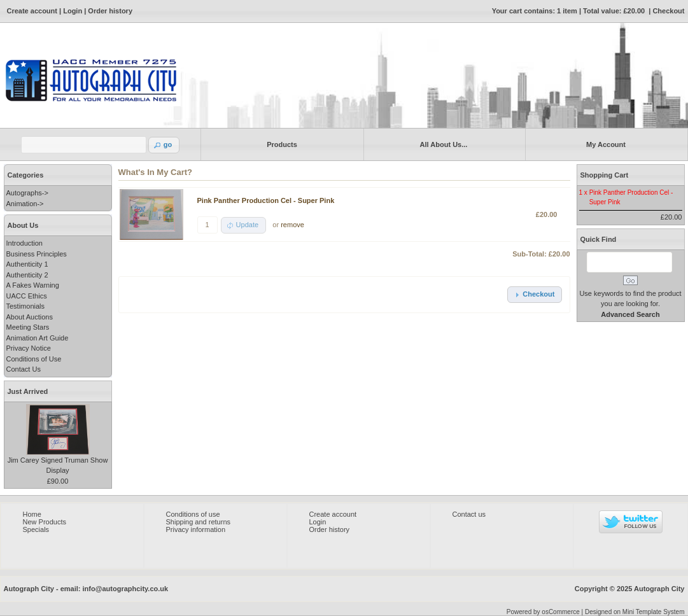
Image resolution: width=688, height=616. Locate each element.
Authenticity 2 (27, 275)
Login (73, 11)
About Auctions (30, 317)
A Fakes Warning (33, 285)
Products (280, 144)
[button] (164, 145)
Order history (110, 11)
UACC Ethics (27, 296)
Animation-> (25, 204)
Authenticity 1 (27, 264)
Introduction (25, 243)
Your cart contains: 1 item (535, 11)
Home (32, 514)
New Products (45, 522)
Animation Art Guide (38, 338)
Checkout (668, 11)
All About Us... (441, 144)
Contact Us (24, 369)
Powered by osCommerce (543, 612)
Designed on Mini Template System (635, 612)
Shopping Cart (605, 175)
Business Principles (37, 254)
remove (292, 225)
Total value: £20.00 (614, 11)
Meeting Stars (28, 327)
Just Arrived (28, 391)
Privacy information (196, 529)
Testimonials (26, 306)
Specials (36, 529)
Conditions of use (193, 514)
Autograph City (659, 589)
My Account (604, 144)
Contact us (469, 514)
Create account (32, 11)
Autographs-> (27, 193)
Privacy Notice (29, 348)
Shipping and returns (199, 522)
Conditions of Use (34, 359)
